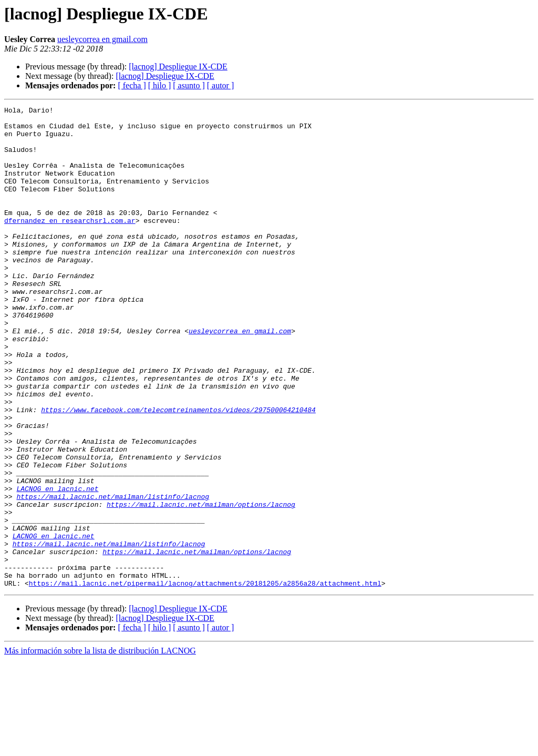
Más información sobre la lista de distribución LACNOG (100, 747)
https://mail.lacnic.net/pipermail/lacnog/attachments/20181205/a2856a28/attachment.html (205, 679)
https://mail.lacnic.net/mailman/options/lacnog (201, 585)
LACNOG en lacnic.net (57, 566)
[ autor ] (221, 85)
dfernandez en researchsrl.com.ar (70, 244)
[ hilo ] (160, 85)
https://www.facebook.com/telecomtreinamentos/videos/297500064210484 (178, 471)
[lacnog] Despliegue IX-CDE (178, 67)
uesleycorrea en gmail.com (102, 39)
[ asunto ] (189, 85)
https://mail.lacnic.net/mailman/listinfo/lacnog (113, 575)
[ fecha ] (132, 85)
